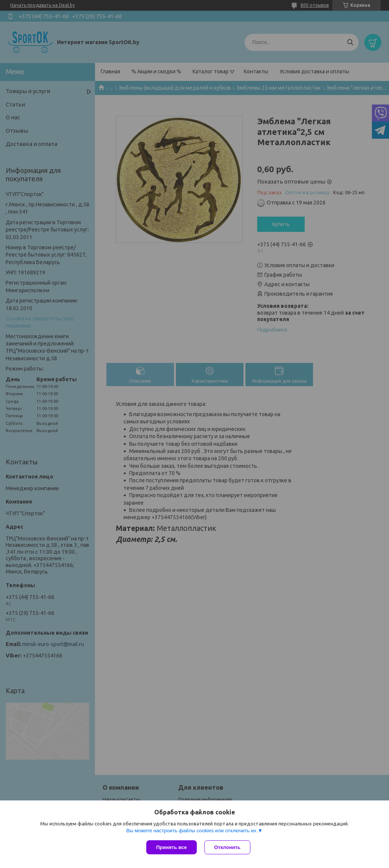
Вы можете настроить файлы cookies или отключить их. (192, 831)
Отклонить (227, 847)
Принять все (172, 847)
